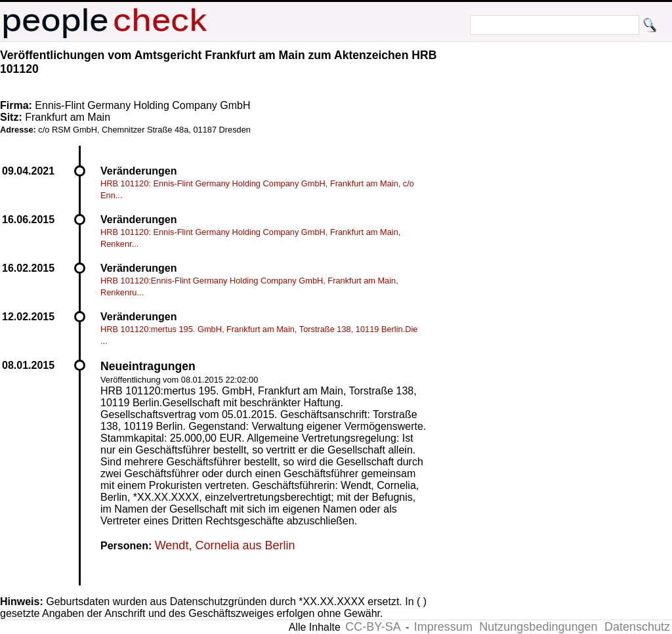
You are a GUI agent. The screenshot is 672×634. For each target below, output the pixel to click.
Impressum (443, 627)
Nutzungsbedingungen (538, 627)
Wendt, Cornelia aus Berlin (225, 545)
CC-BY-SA (373, 627)
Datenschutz (637, 627)
